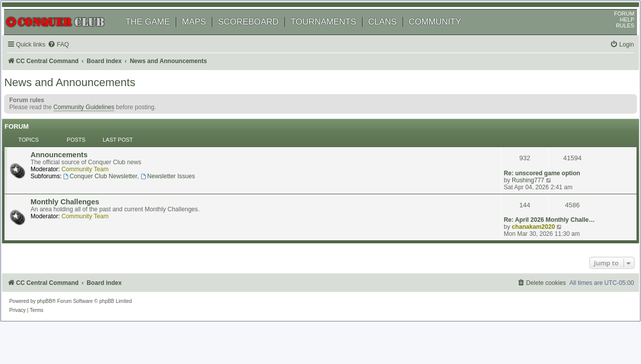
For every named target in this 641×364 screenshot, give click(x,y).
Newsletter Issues (180, 179)
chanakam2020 (532, 200)
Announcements (71, 157)
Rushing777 (527, 164)
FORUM (614, 26)
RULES (615, 38)
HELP (617, 32)
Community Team (97, 172)
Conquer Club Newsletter (112, 179)
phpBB (55, 276)
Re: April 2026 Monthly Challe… (548, 193)
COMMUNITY (445, 34)
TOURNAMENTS (333, 34)
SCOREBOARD (258, 34)
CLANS (392, 34)
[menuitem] (70, 57)
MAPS (204, 34)
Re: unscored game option (541, 157)
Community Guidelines (94, 122)
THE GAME (157, 34)
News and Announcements (80, 97)
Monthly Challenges (77, 193)
